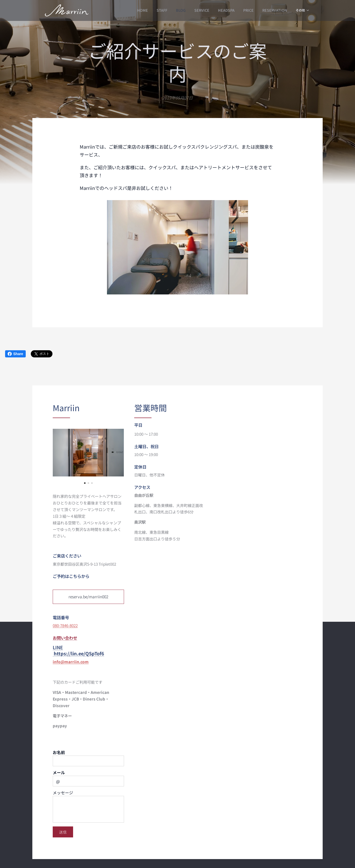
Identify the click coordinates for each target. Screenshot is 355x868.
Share (15, 354)
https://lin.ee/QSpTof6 (79, 653)
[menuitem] (133, 10)
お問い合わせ (65, 638)
